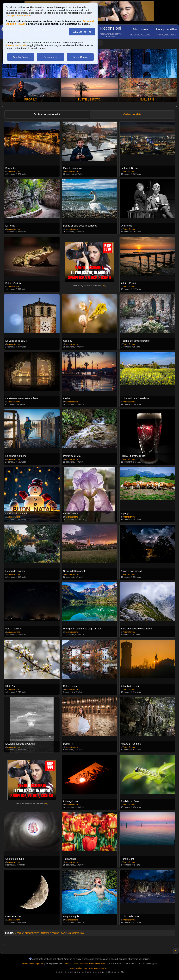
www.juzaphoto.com (79, 968)
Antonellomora (14, 172)
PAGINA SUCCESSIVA (73, 933)
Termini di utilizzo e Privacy (76, 964)
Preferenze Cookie (16, 45)
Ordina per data (132, 114)
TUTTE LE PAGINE (50, 933)
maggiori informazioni (18, 16)
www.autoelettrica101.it (99, 968)
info (104, 286)
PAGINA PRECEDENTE (27, 933)
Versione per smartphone (32, 964)
